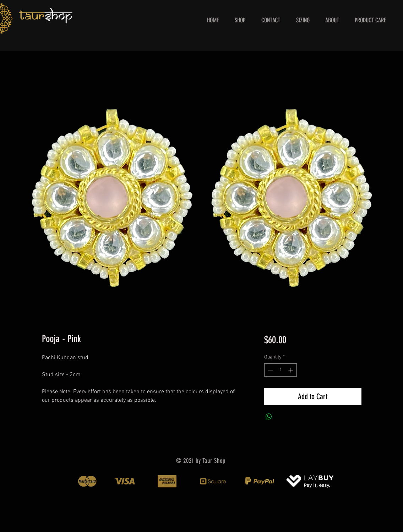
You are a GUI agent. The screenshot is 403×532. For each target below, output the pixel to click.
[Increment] (291, 370)
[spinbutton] (281, 370)
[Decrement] (270, 370)
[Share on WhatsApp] (269, 417)
